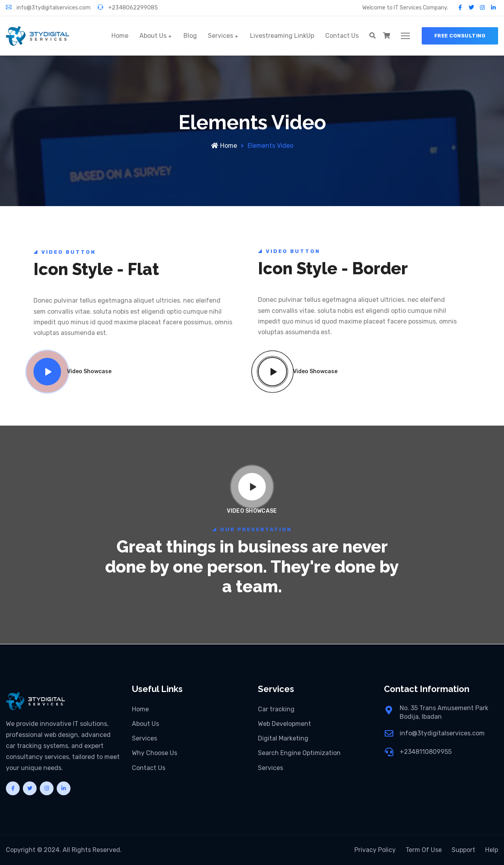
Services (220, 36)
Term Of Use (424, 850)
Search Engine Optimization (299, 753)
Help (492, 850)
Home (120, 36)
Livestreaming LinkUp (282, 36)
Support (463, 850)
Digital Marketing (283, 738)
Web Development (284, 724)
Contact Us (342, 36)
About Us (153, 36)
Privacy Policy (375, 850)
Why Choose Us (155, 753)
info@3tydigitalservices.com (48, 8)
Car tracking (276, 709)
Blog (190, 36)
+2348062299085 (128, 8)
